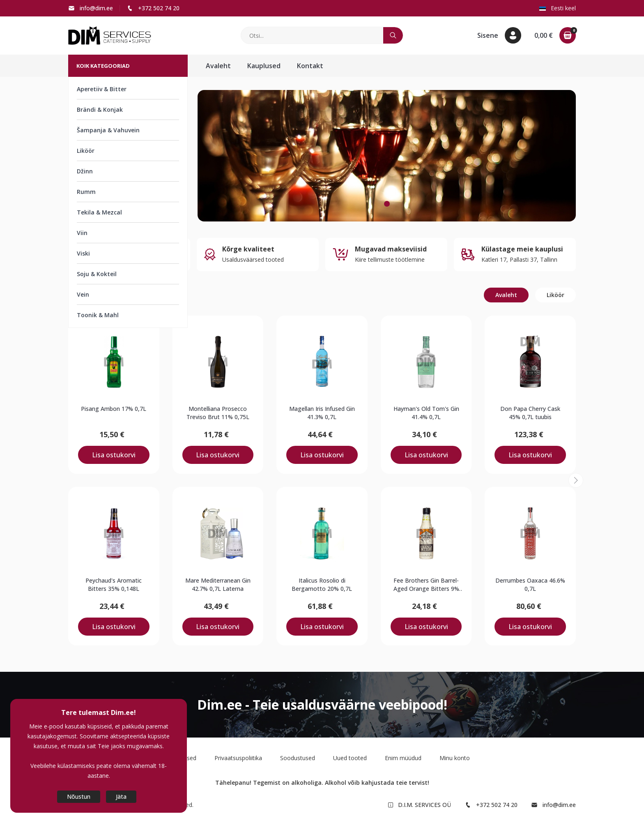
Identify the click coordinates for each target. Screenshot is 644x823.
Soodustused (298, 758)
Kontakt (310, 66)
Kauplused (264, 66)
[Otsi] (312, 35)
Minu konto (455, 758)
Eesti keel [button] (558, 8)
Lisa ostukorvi (114, 455)
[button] (499, 35)
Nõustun (79, 796)
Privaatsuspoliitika (238, 758)
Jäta (121, 796)
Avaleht (218, 66)
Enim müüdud (403, 758)
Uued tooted (350, 758)
